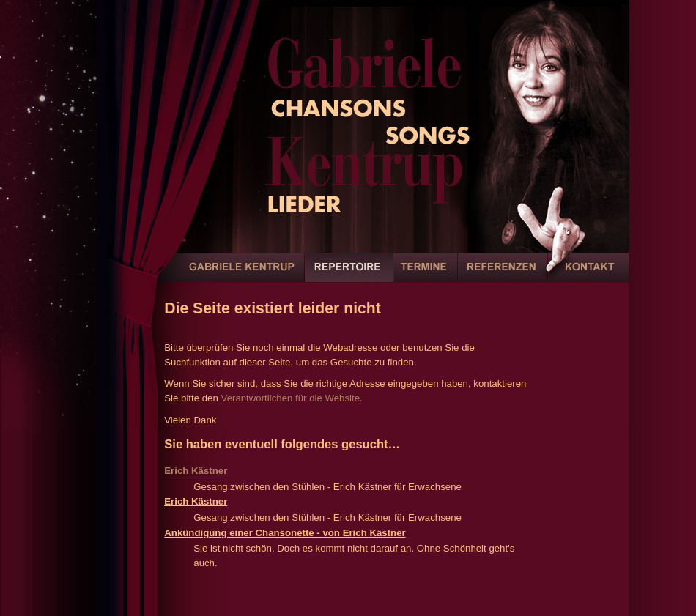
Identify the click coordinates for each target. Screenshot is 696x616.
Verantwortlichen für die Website (291, 398)
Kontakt (588, 275)
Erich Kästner (196, 471)
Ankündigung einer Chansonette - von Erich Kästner (285, 533)
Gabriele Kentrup (241, 275)
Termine (426, 275)
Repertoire (349, 275)
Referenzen (503, 275)
